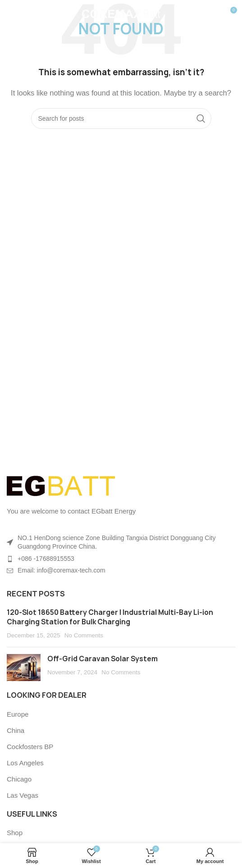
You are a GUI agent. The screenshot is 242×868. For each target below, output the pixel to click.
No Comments (84, 635)
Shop (15, 833)
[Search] (121, 118)
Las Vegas (23, 795)
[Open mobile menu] (22, 14)
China (16, 730)
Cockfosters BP (30, 747)
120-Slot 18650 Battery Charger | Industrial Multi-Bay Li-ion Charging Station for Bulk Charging (110, 617)
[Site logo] (121, 13)
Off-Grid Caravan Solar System (103, 659)
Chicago (19, 779)
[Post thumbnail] (24, 668)
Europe (18, 714)
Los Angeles (25, 763)
